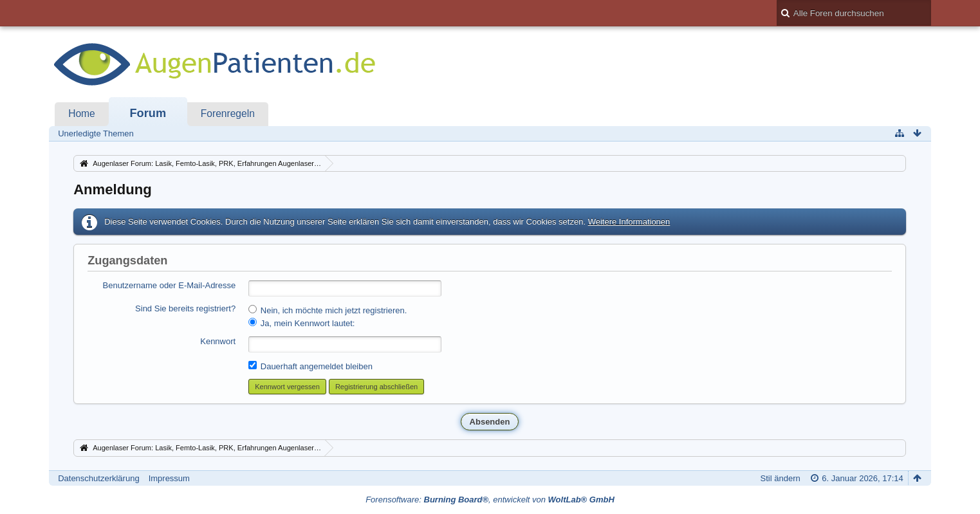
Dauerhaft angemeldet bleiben (310, 366)
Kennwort (218, 341)
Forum (148, 113)
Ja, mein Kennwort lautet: (301, 323)
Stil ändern (781, 478)
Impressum (169, 478)
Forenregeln (228, 114)
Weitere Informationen (629, 222)
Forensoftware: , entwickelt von (490, 500)
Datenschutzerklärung (98, 478)
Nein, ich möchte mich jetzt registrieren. (328, 310)
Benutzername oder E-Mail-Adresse (170, 285)
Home (82, 114)
